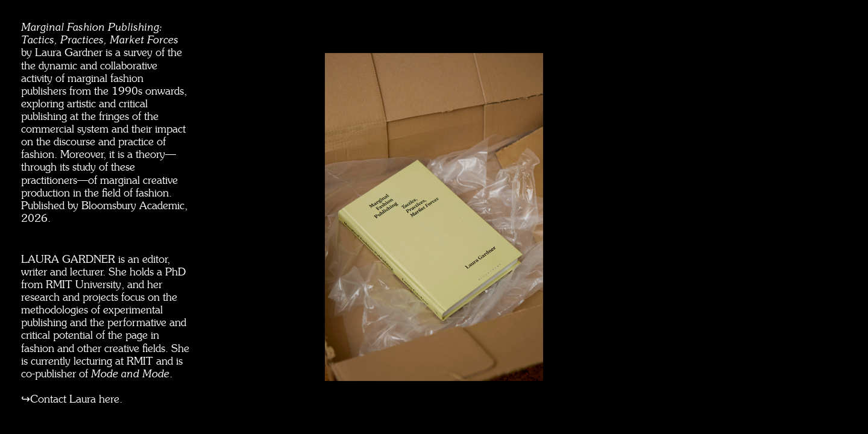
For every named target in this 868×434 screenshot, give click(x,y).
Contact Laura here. (76, 399)
